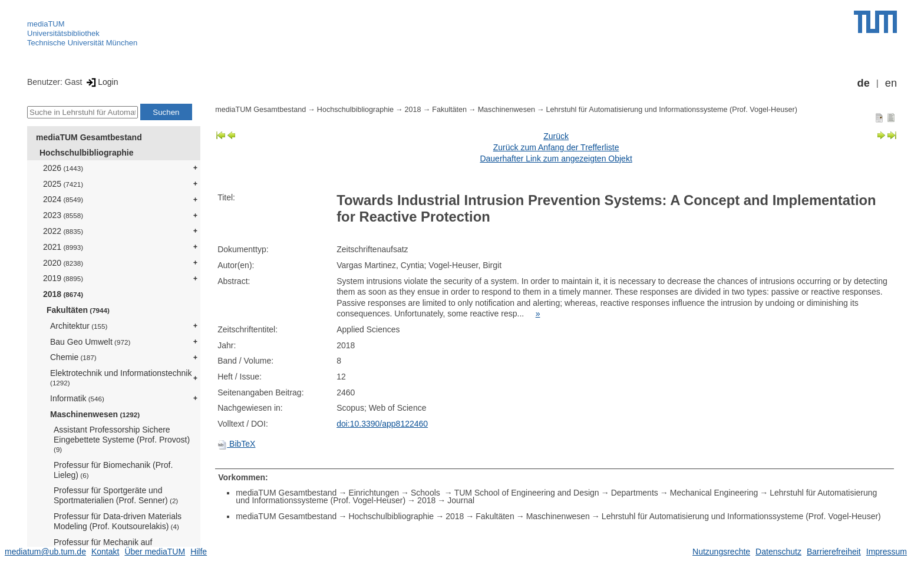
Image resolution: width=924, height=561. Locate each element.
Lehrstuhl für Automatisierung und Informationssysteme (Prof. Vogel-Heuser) (672, 110)
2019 (63, 278)
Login (101, 82)
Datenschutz (778, 552)
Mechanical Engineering (714, 493)
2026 (63, 168)
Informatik (77, 398)
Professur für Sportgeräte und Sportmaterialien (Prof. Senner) (116, 495)
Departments (635, 493)
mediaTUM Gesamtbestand (89, 137)
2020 (63, 263)
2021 (63, 247)
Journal (461, 500)
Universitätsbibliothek (63, 33)
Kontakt (105, 552)
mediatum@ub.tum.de (45, 552)
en (891, 83)
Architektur (79, 326)
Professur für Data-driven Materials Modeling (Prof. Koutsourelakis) (118, 521)
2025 (63, 184)
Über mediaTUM (155, 552)
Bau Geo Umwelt (90, 342)
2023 (63, 215)
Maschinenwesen (95, 414)
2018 (63, 294)
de (864, 83)
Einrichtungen (374, 493)
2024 (63, 199)
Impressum (887, 552)
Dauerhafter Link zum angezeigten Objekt (556, 159)
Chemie (73, 357)
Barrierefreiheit (834, 552)
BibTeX (236, 444)
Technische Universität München (82, 43)
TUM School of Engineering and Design (527, 493)
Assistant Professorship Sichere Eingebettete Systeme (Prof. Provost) (122, 439)
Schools (427, 493)
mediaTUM (46, 24)
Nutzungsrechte (721, 552)
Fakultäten (78, 310)
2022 (63, 231)
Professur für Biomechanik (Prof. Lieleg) (113, 470)
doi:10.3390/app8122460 (382, 424)
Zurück (556, 136)
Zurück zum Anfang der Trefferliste (556, 147)
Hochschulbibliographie (86, 153)
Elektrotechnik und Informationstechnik (121, 377)
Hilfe (199, 552)
